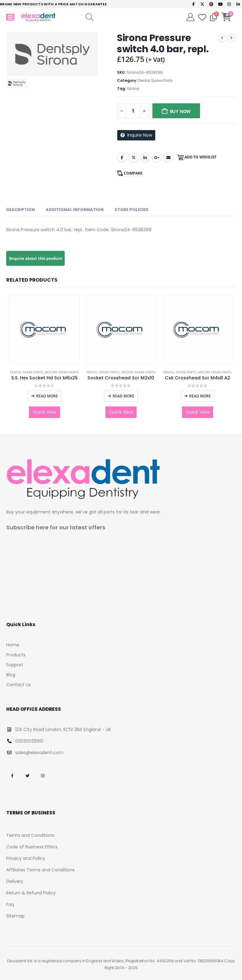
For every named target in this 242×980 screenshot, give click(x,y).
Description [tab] (21, 210)
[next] (231, 38)
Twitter (133, 157)
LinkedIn (145, 157)
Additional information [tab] (75, 210)
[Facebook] (193, 4)
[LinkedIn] (238, 4)
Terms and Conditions (30, 835)
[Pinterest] (212, 4)
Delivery (15, 881)
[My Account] (191, 17)
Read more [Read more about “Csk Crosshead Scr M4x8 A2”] (200, 396)
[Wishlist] (202, 17)
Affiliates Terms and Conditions (40, 870)
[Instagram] (229, 4)
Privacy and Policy (26, 858)
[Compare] (214, 17)
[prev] (222, 38)
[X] (202, 4)
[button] (90, 17)
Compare (133, 173)
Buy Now (180, 111)
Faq (10, 904)
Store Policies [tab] (131, 210)
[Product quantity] (133, 111)
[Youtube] (220, 4)
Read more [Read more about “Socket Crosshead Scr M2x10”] (123, 396)
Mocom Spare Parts (62, 372)
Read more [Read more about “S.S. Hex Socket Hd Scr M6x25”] (47, 396)
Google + (157, 157)
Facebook (122, 157)
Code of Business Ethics (32, 847)
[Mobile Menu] (10, 17)
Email (168, 157)
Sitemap (15, 916)
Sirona (133, 89)
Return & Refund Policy (31, 893)
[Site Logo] (38, 17)
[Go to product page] (44, 330)
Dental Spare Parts (155, 80)
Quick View (44, 412)
